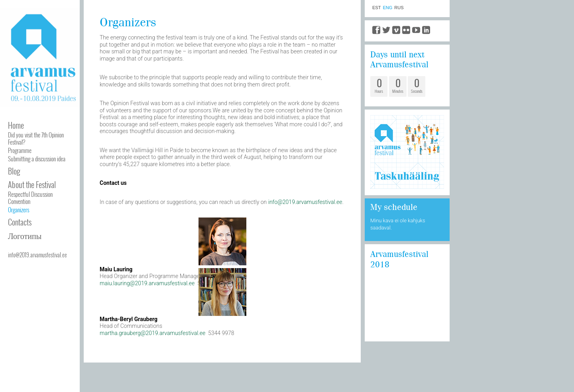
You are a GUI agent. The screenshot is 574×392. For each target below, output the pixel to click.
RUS (399, 8)
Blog (14, 171)
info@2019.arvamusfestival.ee (37, 255)
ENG (387, 8)
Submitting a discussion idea (37, 159)
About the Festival (32, 184)
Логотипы (25, 235)
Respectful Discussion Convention (30, 198)
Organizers (19, 210)
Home (16, 125)
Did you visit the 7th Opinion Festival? (36, 138)
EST (376, 8)
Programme (20, 150)
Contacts (20, 222)
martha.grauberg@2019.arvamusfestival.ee (152, 333)
